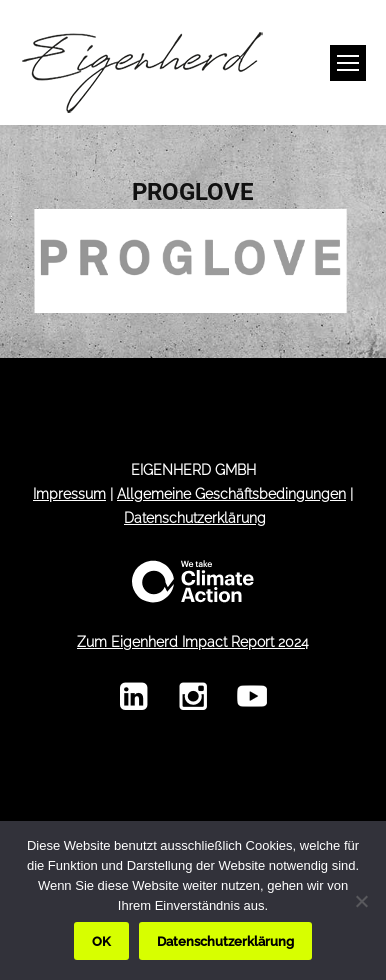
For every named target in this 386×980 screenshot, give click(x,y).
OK (101, 941)
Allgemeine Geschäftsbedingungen (231, 494)
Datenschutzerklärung (195, 518)
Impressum (69, 494)
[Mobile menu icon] (348, 63)
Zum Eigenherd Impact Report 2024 (193, 642)
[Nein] (361, 901)
